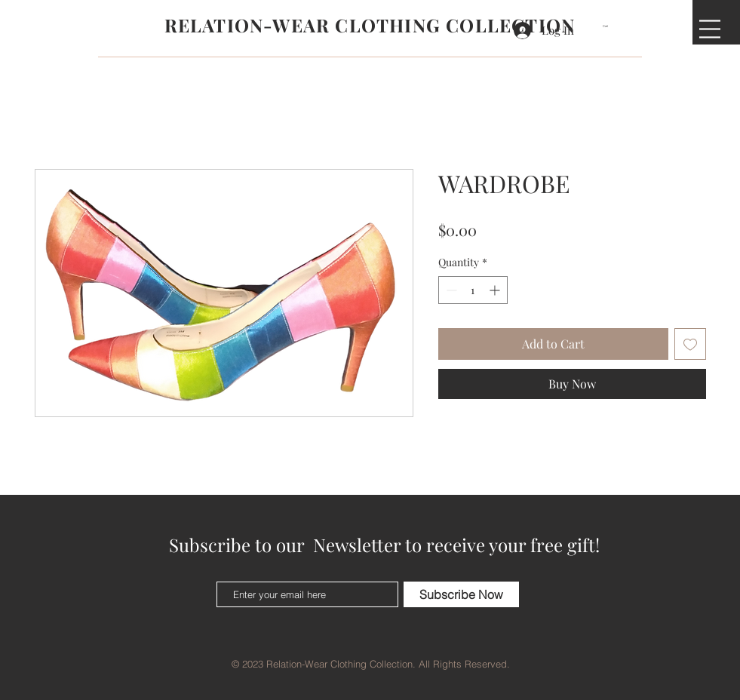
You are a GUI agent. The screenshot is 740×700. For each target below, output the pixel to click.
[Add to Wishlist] (690, 344)
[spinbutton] (473, 290)
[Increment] (496, 290)
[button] (610, 26)
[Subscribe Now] (461, 594)
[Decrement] (450, 290)
